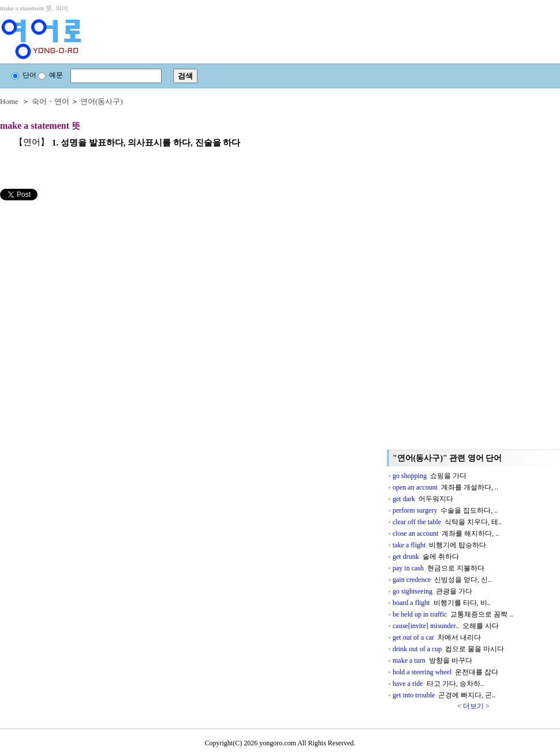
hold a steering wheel (445, 672)
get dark (423, 499)
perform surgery (445, 510)
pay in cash (438, 568)
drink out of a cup (448, 649)
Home (9, 101)
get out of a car (437, 637)
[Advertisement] (87, 281)
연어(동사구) (102, 101)
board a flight (442, 603)
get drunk (426, 557)
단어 (24, 75)
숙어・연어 (51, 101)
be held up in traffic (453, 614)
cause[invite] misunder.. (446, 626)
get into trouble (444, 695)
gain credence (442, 580)
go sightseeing (432, 591)
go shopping (430, 476)
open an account (445, 487)
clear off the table (447, 522)
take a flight (439, 545)
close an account (446, 533)
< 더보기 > (473, 706)
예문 (51, 75)
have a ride (438, 684)
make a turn (432, 660)
